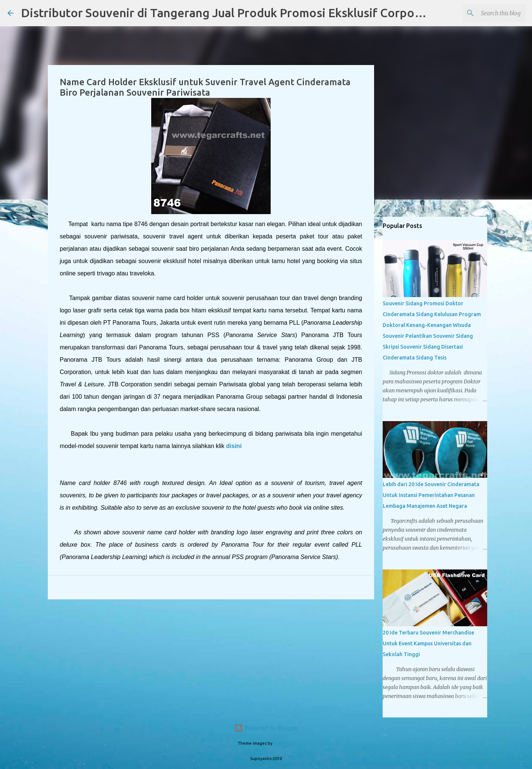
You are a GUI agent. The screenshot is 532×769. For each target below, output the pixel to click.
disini (234, 446)
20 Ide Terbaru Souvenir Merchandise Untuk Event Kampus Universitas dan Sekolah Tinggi (428, 643)
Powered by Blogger (266, 728)
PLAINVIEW (284, 743)
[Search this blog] (487, 13)
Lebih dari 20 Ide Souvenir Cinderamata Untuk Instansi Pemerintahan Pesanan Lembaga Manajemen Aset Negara (431, 495)
